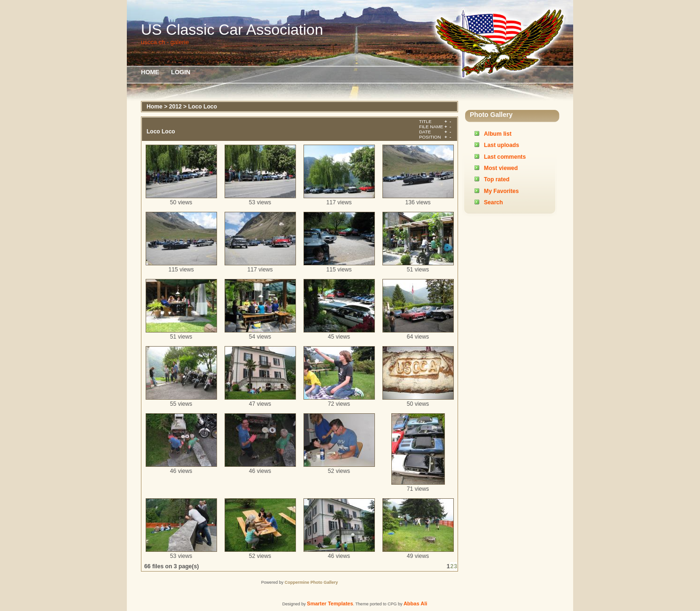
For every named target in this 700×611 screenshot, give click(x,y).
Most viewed (501, 168)
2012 (175, 107)
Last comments (505, 157)
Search (494, 202)
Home (150, 72)
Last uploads (502, 145)
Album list (498, 134)
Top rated (497, 179)
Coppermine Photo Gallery (311, 582)
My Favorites (501, 191)
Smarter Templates (330, 603)
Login (181, 72)
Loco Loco (203, 107)
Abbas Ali (415, 603)
